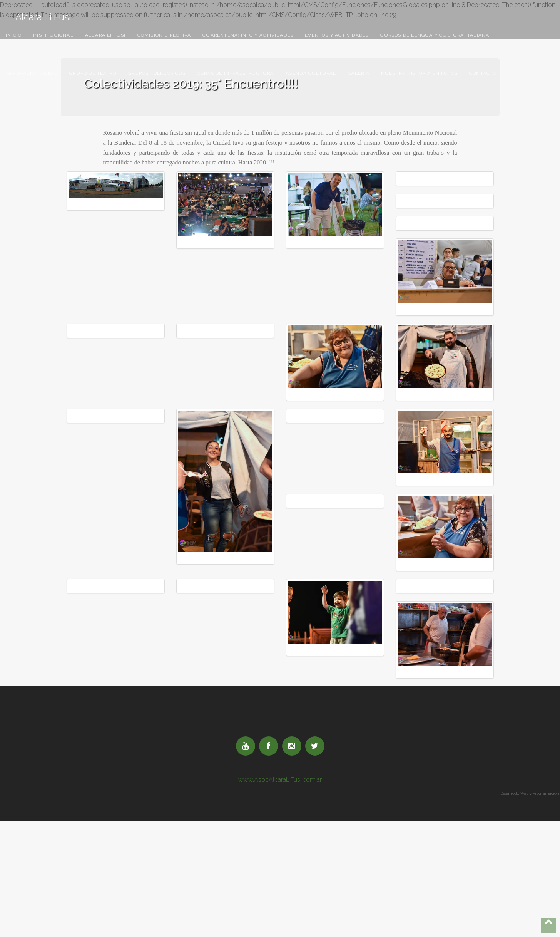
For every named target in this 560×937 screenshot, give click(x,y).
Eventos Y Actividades (337, 35)
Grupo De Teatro (93, 73)
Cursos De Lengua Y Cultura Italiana (435, 35)
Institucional (53, 35)
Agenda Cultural (311, 73)
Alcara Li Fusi (43, 15)
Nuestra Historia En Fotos (419, 73)
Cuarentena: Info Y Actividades (248, 35)
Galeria (359, 73)
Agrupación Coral (32, 73)
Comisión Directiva (164, 35)
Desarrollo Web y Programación (530, 793)
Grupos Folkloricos (157, 73)
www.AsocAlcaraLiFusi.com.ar (280, 780)
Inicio (14, 35)
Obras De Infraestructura (236, 73)
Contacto (483, 73)
